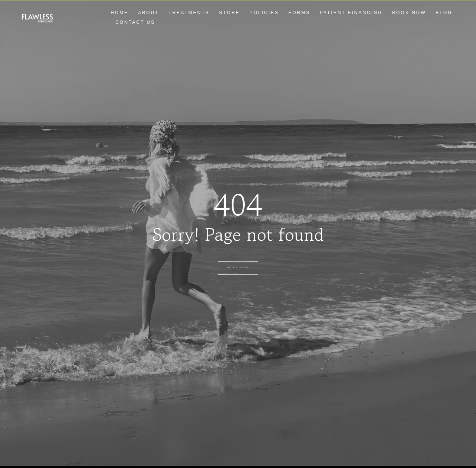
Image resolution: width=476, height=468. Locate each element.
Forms (299, 13)
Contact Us (135, 22)
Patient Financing (351, 13)
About (148, 13)
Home (120, 13)
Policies (264, 13)
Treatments (189, 13)
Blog (444, 13)
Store (229, 13)
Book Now (409, 13)
